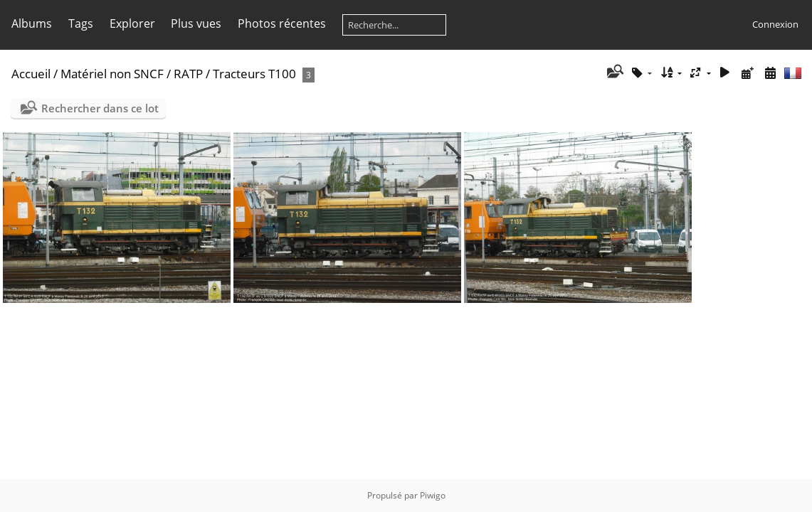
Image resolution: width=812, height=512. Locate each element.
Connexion (775, 24)
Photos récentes (282, 23)
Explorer (132, 23)
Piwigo (433, 495)
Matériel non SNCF (112, 74)
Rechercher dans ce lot (100, 108)
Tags (81, 23)
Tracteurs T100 (254, 74)
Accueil (31, 74)
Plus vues (196, 23)
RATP (188, 74)
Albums (32, 23)
